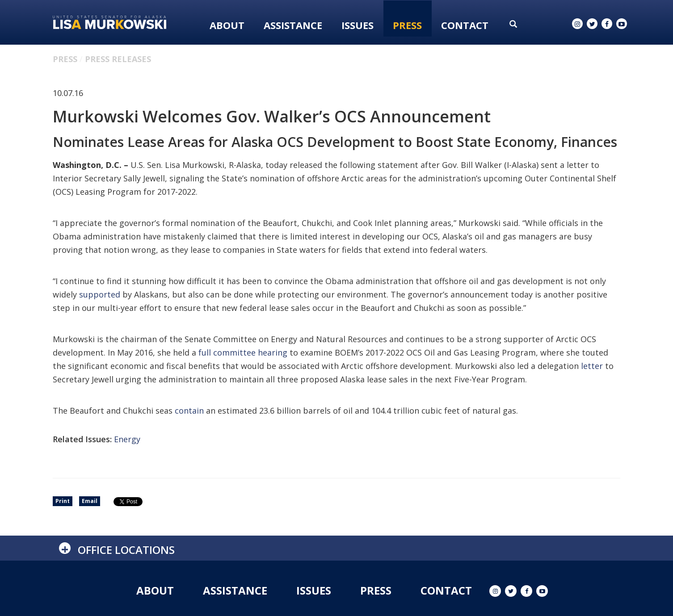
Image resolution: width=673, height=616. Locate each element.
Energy (127, 439)
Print (63, 501)
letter (592, 366)
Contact (465, 25)
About (227, 25)
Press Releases (118, 59)
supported (100, 294)
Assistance (293, 25)
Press (407, 25)
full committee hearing (243, 352)
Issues (358, 25)
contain (189, 411)
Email (90, 501)
